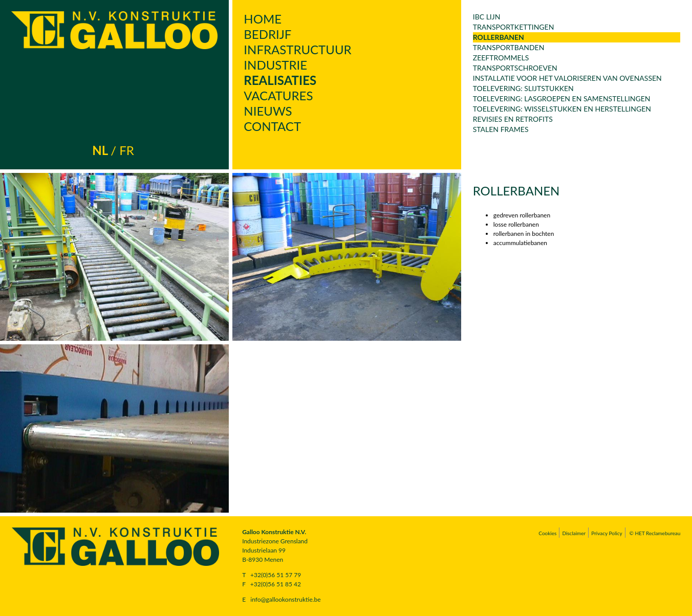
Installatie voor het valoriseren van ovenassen (567, 78)
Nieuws (268, 111)
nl (100, 150)
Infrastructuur (297, 49)
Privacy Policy (607, 533)
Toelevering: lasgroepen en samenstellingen (562, 98)
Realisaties (280, 80)
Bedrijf (267, 34)
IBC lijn (487, 17)
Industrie (275, 65)
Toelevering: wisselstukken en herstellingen (562, 109)
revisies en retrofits (513, 119)
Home (263, 19)
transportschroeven (515, 68)
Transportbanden (509, 47)
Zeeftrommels (501, 58)
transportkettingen (514, 27)
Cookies (547, 533)
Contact (272, 126)
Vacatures (278, 95)
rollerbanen (499, 37)
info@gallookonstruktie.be (285, 599)
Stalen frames (501, 129)
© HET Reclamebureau (655, 533)
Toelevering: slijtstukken (523, 88)
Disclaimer (574, 533)
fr (127, 150)
